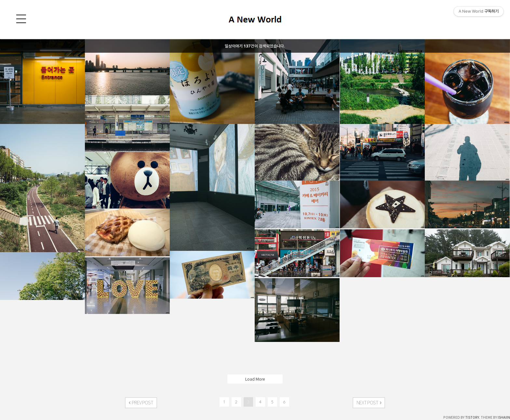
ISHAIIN (504, 417)
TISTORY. (473, 417)
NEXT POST (369, 403)
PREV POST (141, 403)
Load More (255, 379)
